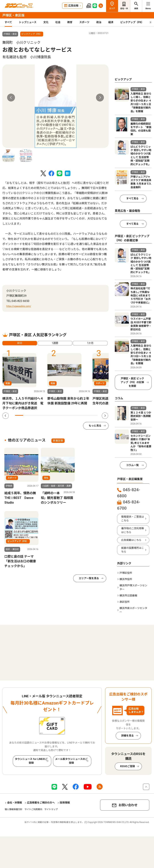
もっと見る (95, 426)
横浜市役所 (126, 579)
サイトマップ (51, 809)
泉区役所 (125, 602)
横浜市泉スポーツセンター (133, 610)
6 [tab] (60, 415)
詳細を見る (128, 736)
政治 (99, 22)
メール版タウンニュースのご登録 (71, 761)
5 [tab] (52, 415)
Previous (11, 98)
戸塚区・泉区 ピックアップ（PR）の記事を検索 (132, 382)
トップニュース (28, 22)
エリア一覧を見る (89, 578)
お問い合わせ (128, 805)
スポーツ (84, 22)
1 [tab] (19, 415)
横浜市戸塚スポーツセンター (133, 587)
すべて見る (132, 198)
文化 (46, 22)
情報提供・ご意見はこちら (133, 519)
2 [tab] (27, 415)
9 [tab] (85, 415)
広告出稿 (73, 6)
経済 (111, 22)
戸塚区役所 (126, 573)
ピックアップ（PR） (132, 22)
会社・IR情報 (15, 803)
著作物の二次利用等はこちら (133, 530)
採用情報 (65, 803)
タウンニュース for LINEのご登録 (31, 761)
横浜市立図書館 (128, 596)
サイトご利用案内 (33, 809)
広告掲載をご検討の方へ (41, 803)
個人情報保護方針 (14, 809)
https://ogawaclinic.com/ (19, 306)
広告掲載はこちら (131, 540)
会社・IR (124, 8)
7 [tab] (69, 415)
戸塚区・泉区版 (13, 15)
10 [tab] (93, 415)
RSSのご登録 (128, 766)
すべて (8, 22)
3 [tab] (36, 415)
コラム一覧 (132, 465)
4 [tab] (44, 415)
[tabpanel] (55, 106)
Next (100, 98)
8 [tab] (77, 415)
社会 (58, 22)
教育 (70, 22)
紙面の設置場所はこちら (133, 550)
